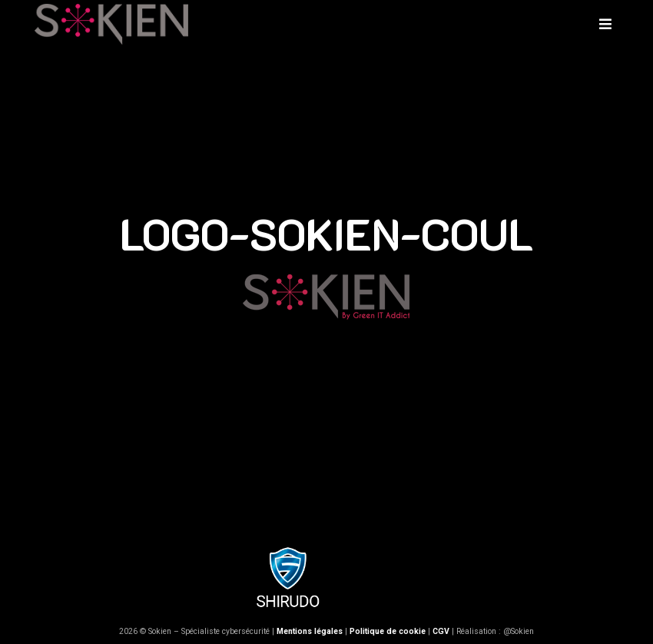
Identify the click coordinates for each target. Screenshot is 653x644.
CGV (441, 631)
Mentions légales (310, 631)
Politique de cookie (388, 631)
